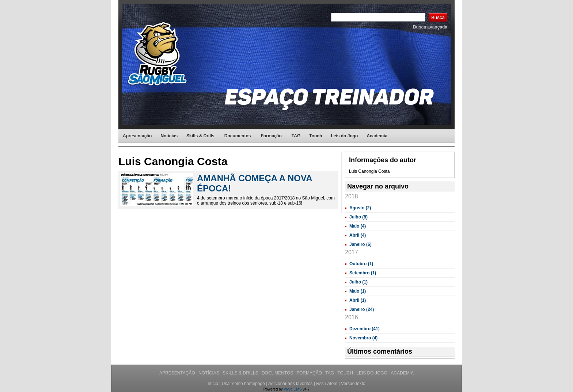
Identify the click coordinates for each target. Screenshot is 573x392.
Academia (402, 373)
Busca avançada (430, 27)
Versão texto (353, 384)
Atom (332, 384)
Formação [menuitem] (271, 136)
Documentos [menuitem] (238, 136)
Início (213, 384)
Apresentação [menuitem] (137, 136)
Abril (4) (358, 235)
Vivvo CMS (293, 389)
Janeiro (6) (361, 244)
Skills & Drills (241, 373)
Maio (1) (358, 291)
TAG (330, 373)
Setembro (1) (363, 273)
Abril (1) (358, 300)
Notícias (209, 373)
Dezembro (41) (365, 329)
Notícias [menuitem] (169, 136)
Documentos (278, 373)
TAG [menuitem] (296, 136)
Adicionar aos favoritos (290, 384)
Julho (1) (358, 282)
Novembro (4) (363, 338)
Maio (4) (358, 226)
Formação (310, 373)
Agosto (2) (360, 208)
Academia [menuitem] (377, 136)
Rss (320, 384)
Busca (438, 17)
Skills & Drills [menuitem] (200, 136)
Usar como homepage (243, 384)
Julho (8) (358, 217)
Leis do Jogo (372, 373)
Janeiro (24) (362, 309)
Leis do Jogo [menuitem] (344, 136)
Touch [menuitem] (316, 136)
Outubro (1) (361, 264)
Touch (346, 373)
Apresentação (178, 373)
